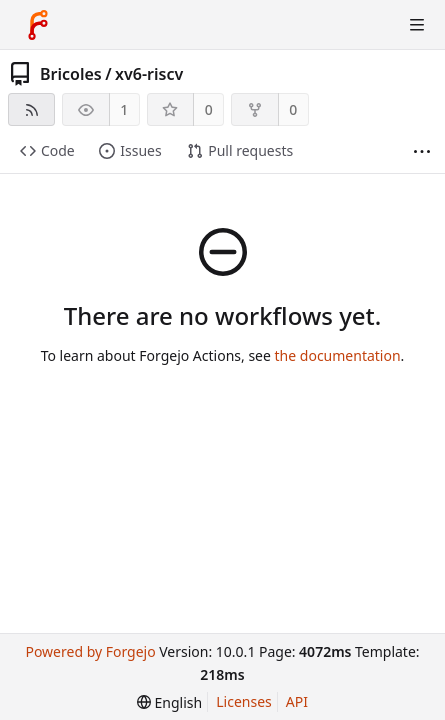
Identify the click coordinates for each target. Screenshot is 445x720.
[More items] (422, 151)
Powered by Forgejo (90, 651)
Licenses (244, 701)
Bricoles (71, 74)
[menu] (169, 702)
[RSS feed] (31, 109)
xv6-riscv (149, 74)
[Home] (38, 25)
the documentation (338, 355)
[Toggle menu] (417, 25)
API (297, 701)
